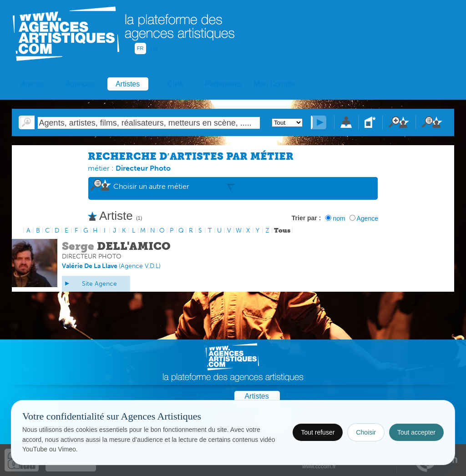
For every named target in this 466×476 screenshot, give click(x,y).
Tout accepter (416, 432)
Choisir (366, 432)
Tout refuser (318, 432)
